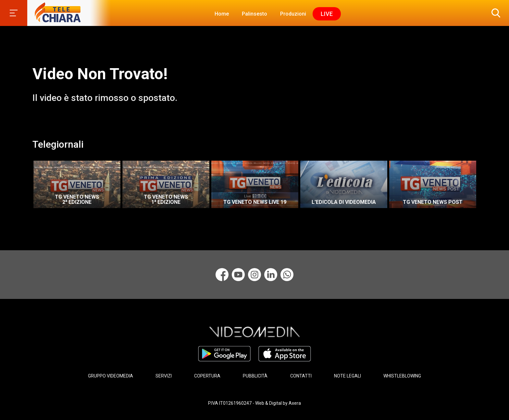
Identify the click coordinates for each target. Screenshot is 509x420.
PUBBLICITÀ (255, 376)
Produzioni (293, 14)
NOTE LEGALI (348, 376)
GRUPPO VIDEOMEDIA (111, 376)
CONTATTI (301, 376)
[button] (494, 13)
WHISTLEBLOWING (402, 376)
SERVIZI (164, 376)
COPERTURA (207, 376)
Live (327, 14)
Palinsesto (255, 14)
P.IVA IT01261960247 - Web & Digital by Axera (255, 403)
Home (222, 14)
